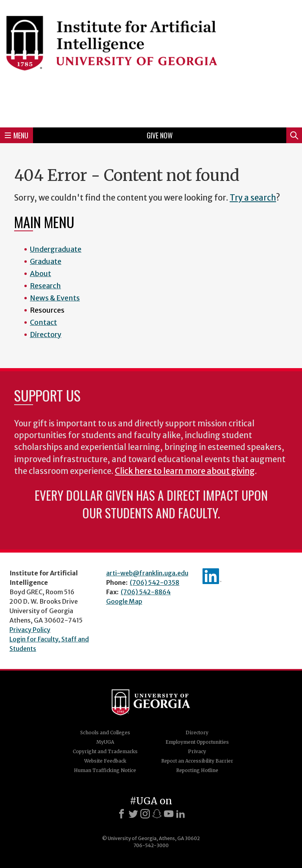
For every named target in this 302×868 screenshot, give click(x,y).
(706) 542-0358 (155, 582)
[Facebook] (122, 814)
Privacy (197, 751)
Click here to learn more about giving (185, 471)
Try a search (253, 198)
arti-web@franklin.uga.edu (147, 573)
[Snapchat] (157, 814)
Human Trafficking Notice (105, 770)
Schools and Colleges (105, 733)
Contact (43, 322)
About (41, 274)
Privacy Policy (30, 630)
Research (45, 286)
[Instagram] (145, 814)
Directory (46, 334)
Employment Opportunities (197, 742)
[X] (133, 814)
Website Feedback (105, 761)
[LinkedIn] (180, 814)
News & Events (55, 298)
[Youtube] (169, 814)
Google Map (124, 601)
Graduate (46, 261)
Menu (17, 135)
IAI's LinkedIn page (212, 576)
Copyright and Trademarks (105, 751)
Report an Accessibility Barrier (197, 761)
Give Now (160, 135)
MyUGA (105, 742)
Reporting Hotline (197, 770)
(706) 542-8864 (146, 592)
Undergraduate (56, 249)
